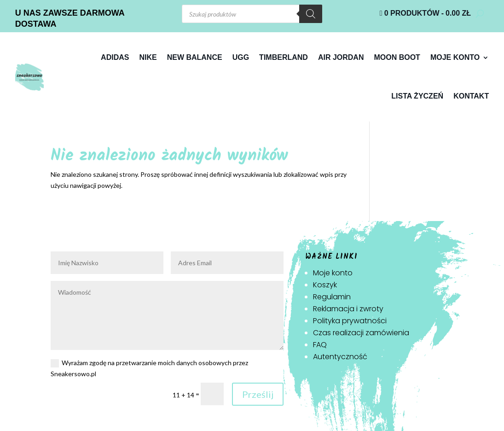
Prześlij (258, 394)
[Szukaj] (311, 14)
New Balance (195, 57)
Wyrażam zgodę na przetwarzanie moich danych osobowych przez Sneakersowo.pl (149, 368)
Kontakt (471, 96)
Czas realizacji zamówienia (361, 333)
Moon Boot (397, 57)
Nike (148, 57)
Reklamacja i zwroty (348, 309)
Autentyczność (340, 357)
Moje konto (455, 57)
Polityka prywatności (350, 321)
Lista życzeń (417, 96)
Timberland (284, 57)
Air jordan (341, 57)
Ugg (241, 57)
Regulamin (332, 297)
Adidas (115, 57)
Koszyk (325, 285)
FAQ (320, 345)
